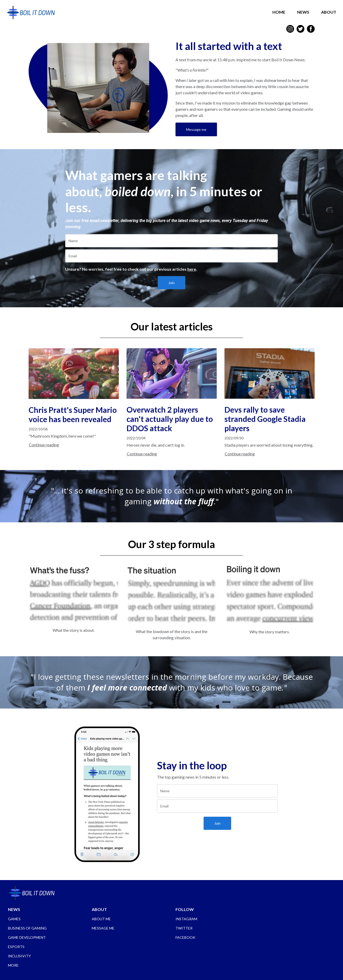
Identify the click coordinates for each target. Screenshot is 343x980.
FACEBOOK (185, 937)
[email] (171, 256)
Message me (196, 129)
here (192, 269)
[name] (171, 241)
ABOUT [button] (327, 12)
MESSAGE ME (103, 928)
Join (171, 283)
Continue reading (44, 445)
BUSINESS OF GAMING (27, 928)
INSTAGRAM (186, 919)
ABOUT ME (101, 919)
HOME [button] (278, 12)
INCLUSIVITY (19, 956)
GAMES (14, 919)
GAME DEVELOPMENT (27, 937)
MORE (13, 965)
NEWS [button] (302, 12)
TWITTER (184, 928)
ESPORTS (16, 947)
